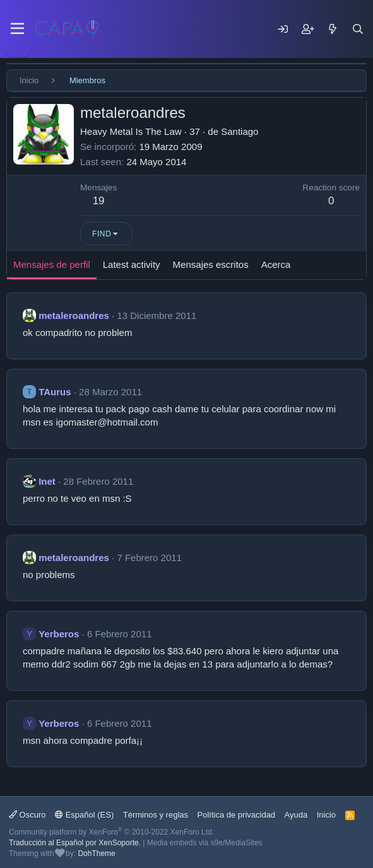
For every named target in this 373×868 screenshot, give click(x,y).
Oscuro (27, 815)
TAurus (55, 392)
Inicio (326, 815)
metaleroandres (74, 315)
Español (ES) (84, 815)
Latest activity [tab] (132, 264)
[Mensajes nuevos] (333, 29)
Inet (47, 481)
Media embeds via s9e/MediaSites (205, 843)
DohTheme (96, 854)
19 (99, 201)
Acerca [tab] (276, 264)
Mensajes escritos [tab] (211, 264)
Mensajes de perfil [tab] (52, 264)
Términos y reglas (156, 815)
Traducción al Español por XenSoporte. (75, 843)
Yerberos (59, 634)
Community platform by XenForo (111, 832)
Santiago (240, 131)
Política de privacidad (237, 815)
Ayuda (296, 815)
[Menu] (17, 29)
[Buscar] (358, 29)
